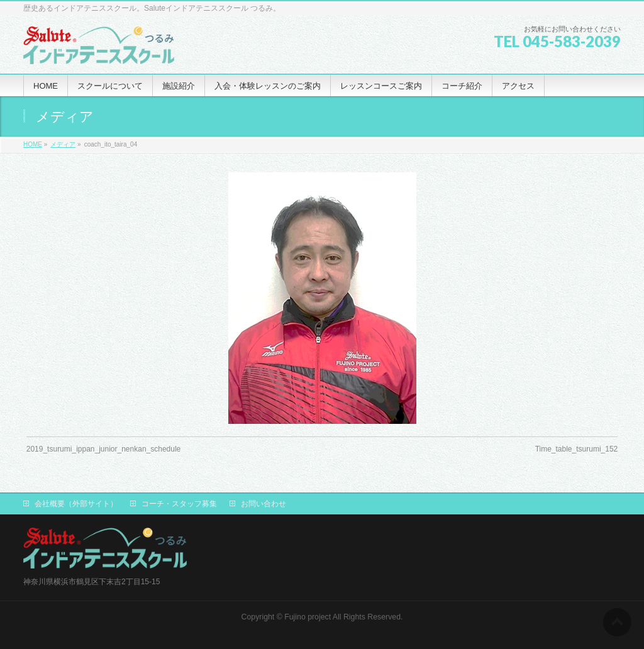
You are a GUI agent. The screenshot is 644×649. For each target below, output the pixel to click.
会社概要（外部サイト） (76, 504)
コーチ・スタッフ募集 (179, 504)
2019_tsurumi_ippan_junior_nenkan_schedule (104, 449)
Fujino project (308, 617)
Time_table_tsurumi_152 (577, 449)
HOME (33, 144)
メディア (63, 144)
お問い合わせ (264, 504)
